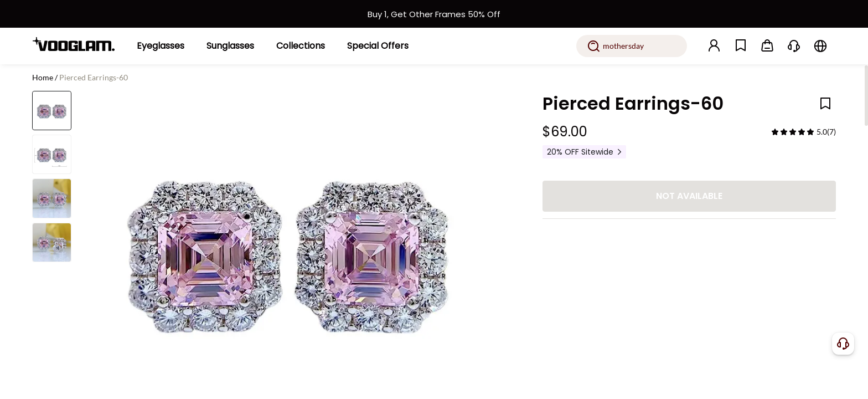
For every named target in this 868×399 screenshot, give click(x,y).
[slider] (793, 132)
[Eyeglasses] (161, 46)
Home (43, 77)
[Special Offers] (378, 46)
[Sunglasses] (230, 46)
